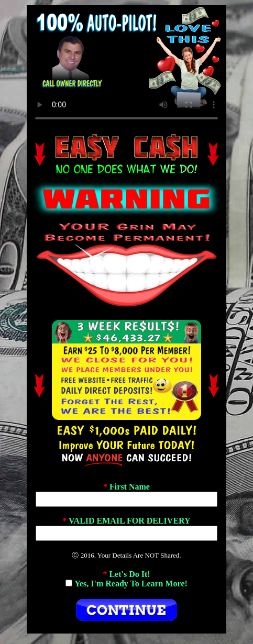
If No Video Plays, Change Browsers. (126, 68)
